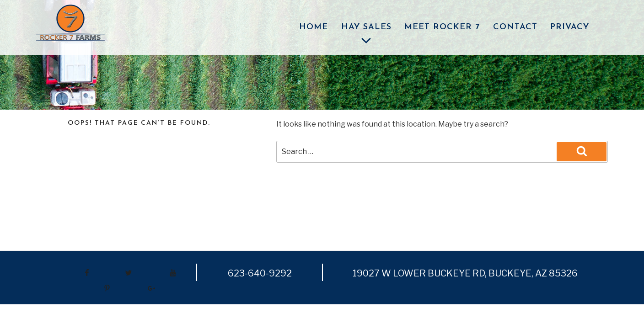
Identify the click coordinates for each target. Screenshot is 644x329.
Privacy (570, 27)
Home (314, 27)
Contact (515, 27)
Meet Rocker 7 (442, 27)
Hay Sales (366, 35)
